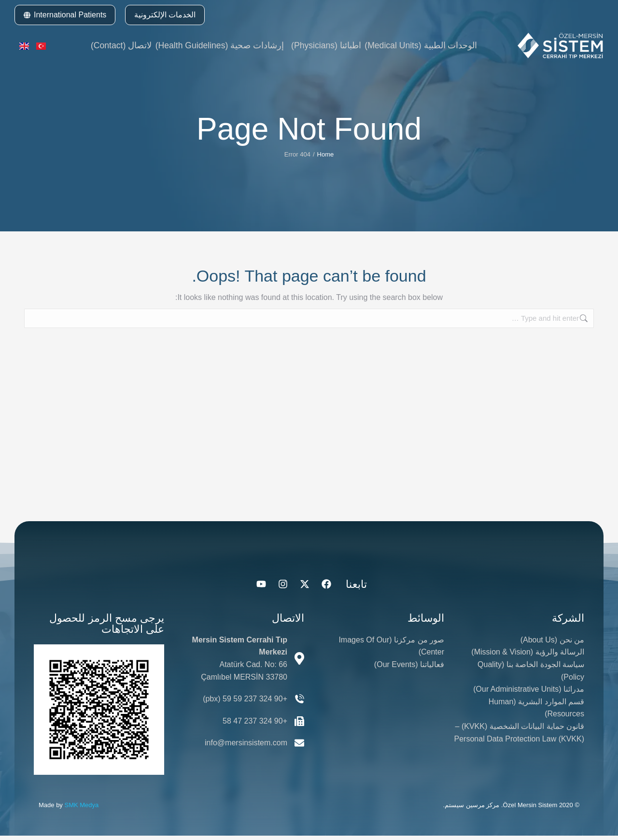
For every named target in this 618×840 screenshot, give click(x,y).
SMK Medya (81, 809)
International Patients (65, 15)
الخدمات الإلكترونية (165, 15)
